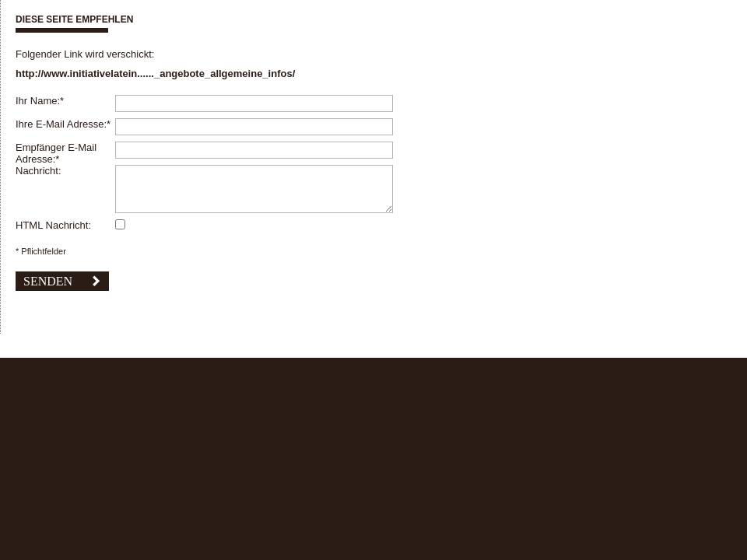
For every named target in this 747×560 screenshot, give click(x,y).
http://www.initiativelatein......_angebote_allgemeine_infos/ (155, 73)
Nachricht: (39, 171)
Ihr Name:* (40, 101)
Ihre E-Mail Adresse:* (63, 124)
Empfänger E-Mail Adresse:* (56, 153)
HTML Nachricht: (53, 225)
